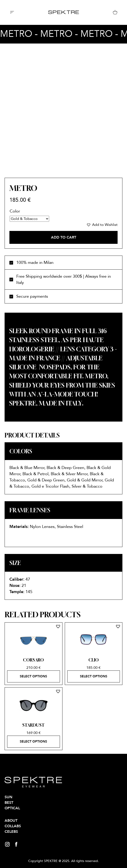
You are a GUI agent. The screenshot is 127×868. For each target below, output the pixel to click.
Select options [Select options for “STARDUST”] (33, 741)
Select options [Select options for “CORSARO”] (33, 676)
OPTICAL (12, 808)
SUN (8, 797)
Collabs (13, 826)
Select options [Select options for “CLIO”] (94, 676)
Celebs (11, 832)
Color (15, 211)
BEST (9, 803)
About (11, 821)
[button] (102, 225)
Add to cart (64, 237)
